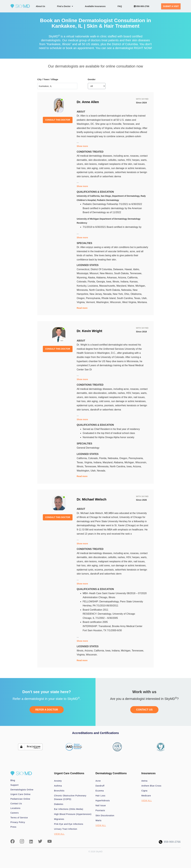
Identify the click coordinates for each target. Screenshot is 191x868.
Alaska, (92, 278)
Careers (15, 813)
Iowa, (109, 282)
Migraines (59, 819)
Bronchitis (59, 791)
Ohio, (127, 294)
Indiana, (125, 282)
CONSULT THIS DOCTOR (58, 120)
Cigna (144, 791)
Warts (98, 820)
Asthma (58, 786)
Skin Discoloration (105, 815)
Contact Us (16, 804)
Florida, (92, 282)
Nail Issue (101, 805)
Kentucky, (82, 286)
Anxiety (58, 781)
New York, (118, 294)
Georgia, (101, 282)
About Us (40, 6)
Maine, (131, 286)
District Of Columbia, (102, 269)
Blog (13, 780)
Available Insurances (95, 6)
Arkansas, (112, 278)
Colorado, (82, 282)
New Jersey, (96, 294)
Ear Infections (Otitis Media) (69, 809)
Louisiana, (93, 286)
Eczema (100, 791)
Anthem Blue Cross (151, 786)
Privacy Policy (18, 822)
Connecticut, (84, 269)
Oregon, (81, 298)
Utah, (144, 298)
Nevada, (108, 294)
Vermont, (91, 302)
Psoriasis (100, 810)
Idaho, (136, 269)
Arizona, (123, 278)
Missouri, (95, 273)
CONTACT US (144, 710)
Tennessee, (136, 273)
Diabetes (59, 804)
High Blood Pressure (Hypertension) (73, 814)
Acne (98, 781)
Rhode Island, (109, 298)
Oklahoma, (136, 294)
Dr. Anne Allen (88, 102)
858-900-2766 (142, 6)
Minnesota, (83, 290)
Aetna (144, 781)
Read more (82, 308)
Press (13, 827)
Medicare (146, 796)
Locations (15, 808)
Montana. (143, 302)
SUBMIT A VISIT (171, 6)
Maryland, (122, 286)
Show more (82, 146)
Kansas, (134, 282)
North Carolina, (97, 290)
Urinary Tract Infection (66, 829)
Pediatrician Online (20, 799)
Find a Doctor (65, 6)
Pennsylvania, (94, 298)
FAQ (120, 6)
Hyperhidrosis (103, 801)
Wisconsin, (116, 302)
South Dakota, (122, 273)
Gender (92, 79)
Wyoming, (82, 278)
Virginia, (81, 302)
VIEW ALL (59, 834)
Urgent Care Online (20, 794)
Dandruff (100, 786)
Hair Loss (100, 796)
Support (14, 785)
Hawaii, (129, 269)
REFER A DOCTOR (47, 710)
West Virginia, (130, 302)
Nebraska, (127, 290)
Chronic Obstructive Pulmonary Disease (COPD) (70, 797)
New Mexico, (107, 273)
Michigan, (141, 286)
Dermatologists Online (22, 790)
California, (133, 278)
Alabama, (102, 278)
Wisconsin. (92, 655)
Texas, (138, 298)
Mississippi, (83, 273)
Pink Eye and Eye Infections (69, 824)
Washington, (103, 302)
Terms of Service (19, 818)
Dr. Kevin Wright (89, 331)
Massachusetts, (108, 286)
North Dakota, (113, 290)
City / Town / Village (48, 79)
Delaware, (119, 269)
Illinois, (116, 282)
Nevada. (101, 471)
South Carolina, (125, 298)
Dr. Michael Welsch (92, 499)
